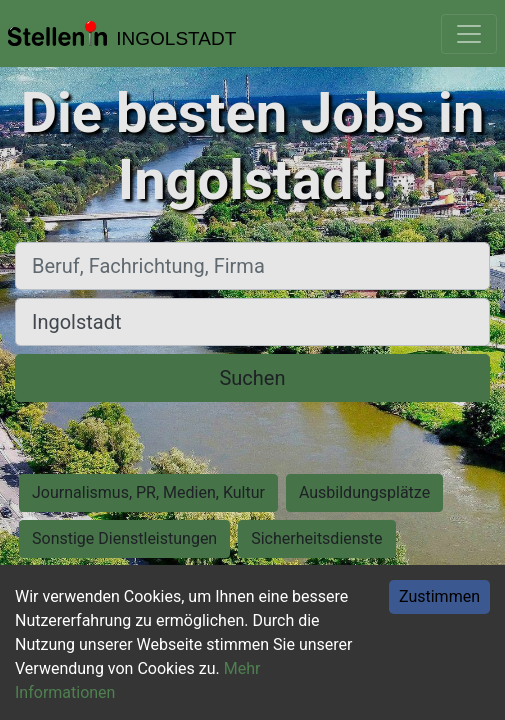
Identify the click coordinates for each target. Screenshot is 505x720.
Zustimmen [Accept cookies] (439, 596)
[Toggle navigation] (469, 34)
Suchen (252, 378)
